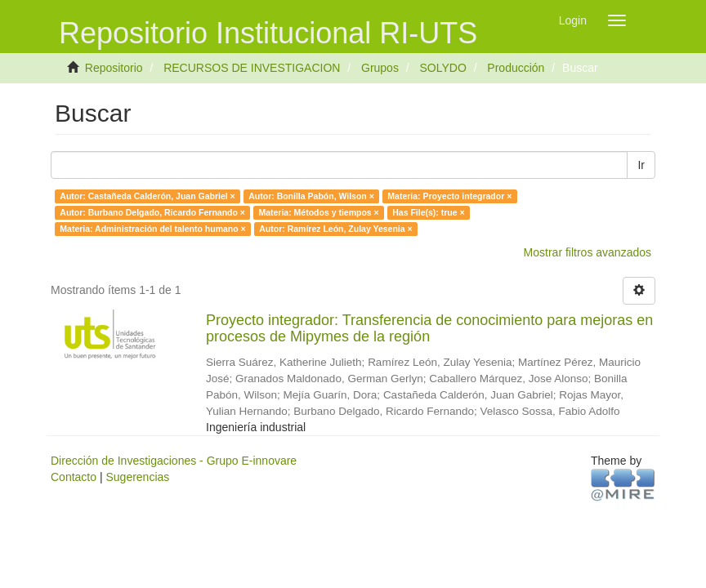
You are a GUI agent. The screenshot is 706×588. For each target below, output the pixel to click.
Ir (641, 165)
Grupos (380, 68)
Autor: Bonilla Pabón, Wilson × (311, 196)
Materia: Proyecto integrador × (449, 196)
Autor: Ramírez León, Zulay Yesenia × (335, 229)
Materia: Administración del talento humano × (152, 229)
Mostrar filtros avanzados (588, 252)
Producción (516, 68)
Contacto (74, 477)
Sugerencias (137, 477)
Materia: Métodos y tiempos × (318, 212)
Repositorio (114, 68)
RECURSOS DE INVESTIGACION (252, 68)
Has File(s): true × (428, 212)
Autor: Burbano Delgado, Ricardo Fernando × (152, 212)
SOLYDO (442, 68)
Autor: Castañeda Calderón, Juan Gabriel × (147, 196)
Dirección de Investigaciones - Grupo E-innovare (174, 461)
